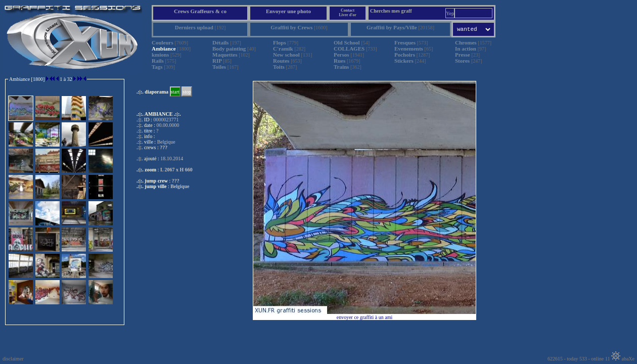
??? (176, 181)
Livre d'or (348, 15)
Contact (348, 10)
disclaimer (13, 359)
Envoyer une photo (288, 11)
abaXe (623, 359)
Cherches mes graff (391, 11)
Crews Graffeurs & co (200, 11)
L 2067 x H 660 (176, 170)
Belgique (180, 186)
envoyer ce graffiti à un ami (365, 317)
